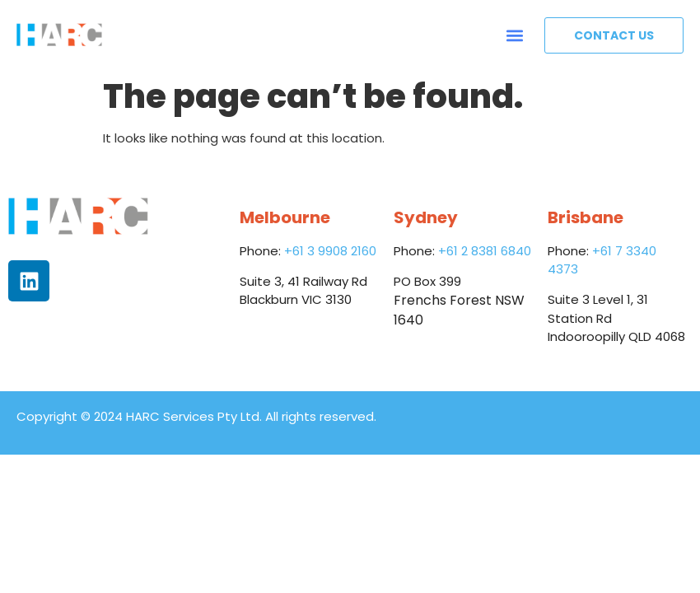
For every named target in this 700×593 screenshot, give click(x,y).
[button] (514, 35)
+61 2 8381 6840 (485, 251)
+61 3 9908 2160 (330, 251)
